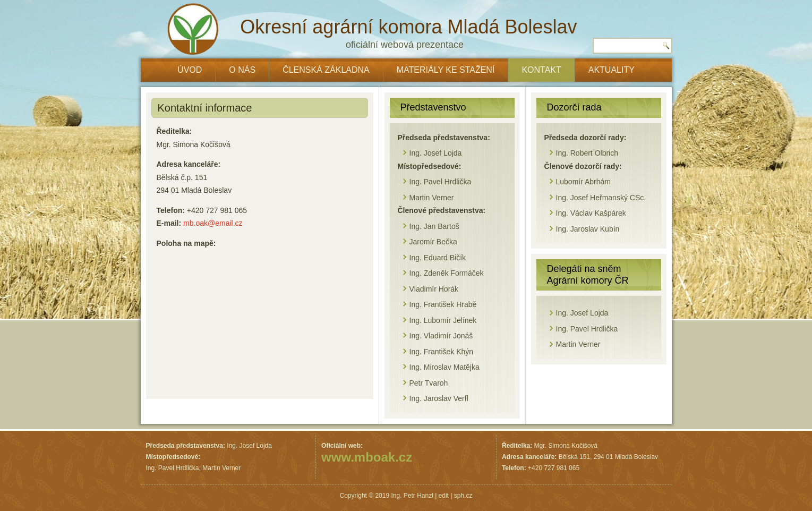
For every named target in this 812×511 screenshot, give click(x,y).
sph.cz (463, 496)
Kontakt (541, 70)
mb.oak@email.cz (213, 223)
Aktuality (612, 70)
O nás (242, 70)
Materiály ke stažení (446, 70)
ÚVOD (190, 70)
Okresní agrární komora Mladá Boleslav (408, 27)
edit (444, 496)
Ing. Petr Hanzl (412, 496)
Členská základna (326, 70)
